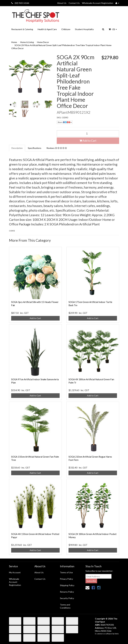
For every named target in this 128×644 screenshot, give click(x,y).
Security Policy (67, 598)
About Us (62, 3)
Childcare (66, 29)
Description (17, 148)
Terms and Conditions (65, 606)
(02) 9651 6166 (20, 3)
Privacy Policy (66, 579)
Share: (65, 122)
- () (113, 29)
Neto (117, 634)
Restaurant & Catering (22, 29)
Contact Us (74, 3)
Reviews (57, 148)
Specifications (35, 148)
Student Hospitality (84, 29)
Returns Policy (67, 592)
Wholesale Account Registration (98, 3)
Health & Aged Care (47, 29)
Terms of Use (66, 572)
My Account (15, 572)
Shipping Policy (67, 585)
